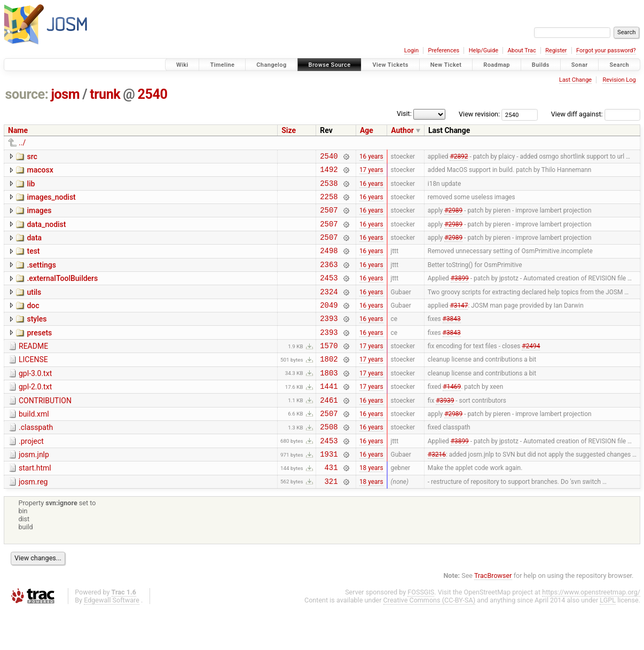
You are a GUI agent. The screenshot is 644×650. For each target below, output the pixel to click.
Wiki (182, 65)
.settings (41, 278)
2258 (329, 203)
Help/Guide (484, 50)
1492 (329, 172)
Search (619, 65)
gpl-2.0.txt (35, 414)
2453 (329, 293)
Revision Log (619, 80)
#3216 (437, 491)
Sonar (580, 65)
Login (411, 50)
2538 (329, 188)
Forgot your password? (606, 50)
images (39, 217)
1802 (329, 384)
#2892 (459, 157)
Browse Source (330, 65)
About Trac (522, 50)
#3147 (459, 324)
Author (402, 130)
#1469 (452, 415)
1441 (329, 415)
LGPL (608, 640)
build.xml (34, 444)
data (34, 247)
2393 (329, 339)
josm (65, 94)
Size (289, 130)
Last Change (575, 80)
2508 (329, 460)
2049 (329, 324)
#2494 (531, 370)
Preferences (443, 50)
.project (31, 475)
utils (34, 308)
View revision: (479, 114)
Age (367, 130)
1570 (329, 369)
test (33, 262)
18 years (371, 506)
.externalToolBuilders (62, 293)
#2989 (453, 218)
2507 (329, 218)
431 (331, 506)
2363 (329, 279)
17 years (371, 173)
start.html (35, 505)
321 (331, 521)
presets (39, 354)
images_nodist (51, 202)
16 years (371, 157)
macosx (40, 171)
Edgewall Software (112, 640)
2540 (153, 94)
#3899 (460, 294)
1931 (329, 491)
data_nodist (46, 232)
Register (556, 50)
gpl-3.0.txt (35, 399)
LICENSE (33, 383)
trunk (105, 94)
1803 (329, 400)
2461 (329, 430)
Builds (541, 65)
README (33, 369)
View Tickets (390, 65)
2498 (329, 263)
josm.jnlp (34, 490)
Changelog (271, 65)
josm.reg (33, 520)
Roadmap (497, 65)
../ (22, 143)
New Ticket (446, 65)
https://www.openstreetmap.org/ (591, 632)
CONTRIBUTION (45, 429)
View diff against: (596, 114)
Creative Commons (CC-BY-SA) (430, 640)
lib (31, 187)
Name (18, 130)
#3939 (445, 430)
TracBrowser (493, 616)
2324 (329, 309)
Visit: (404, 113)
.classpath (36, 459)
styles (37, 338)
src (32, 156)
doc (33, 323)
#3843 (452, 339)
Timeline (222, 65)
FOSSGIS (421, 632)
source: (27, 94)
